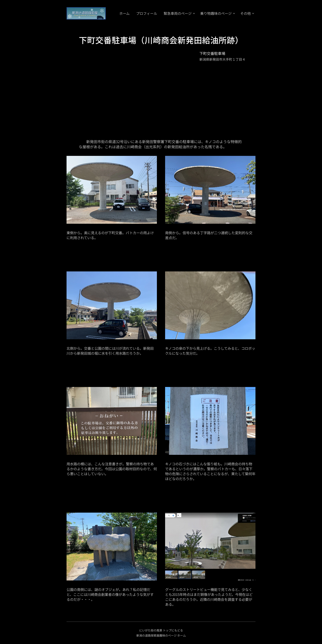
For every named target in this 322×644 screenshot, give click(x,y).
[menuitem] (166, 13)
